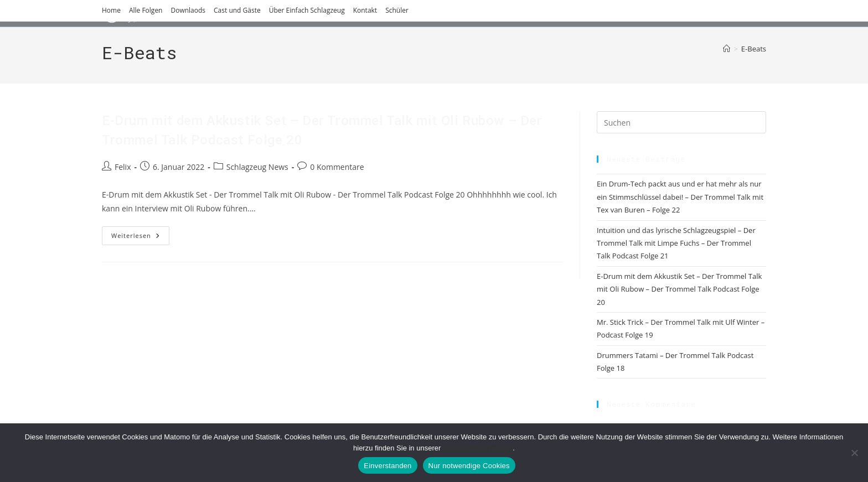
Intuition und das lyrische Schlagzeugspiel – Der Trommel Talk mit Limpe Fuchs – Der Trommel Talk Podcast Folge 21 (676, 243)
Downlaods (188, 10)
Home (111, 10)
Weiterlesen (140, 238)
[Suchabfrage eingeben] (681, 122)
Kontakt (365, 10)
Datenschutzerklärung (478, 448)
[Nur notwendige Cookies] (854, 453)
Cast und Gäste (237, 10)
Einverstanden (387, 466)
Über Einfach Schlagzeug (307, 10)
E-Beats (754, 49)
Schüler (397, 10)
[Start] (727, 49)
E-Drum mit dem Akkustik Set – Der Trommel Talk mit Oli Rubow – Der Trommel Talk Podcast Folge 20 (679, 289)
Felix (123, 167)
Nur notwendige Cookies (469, 466)
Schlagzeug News (257, 167)
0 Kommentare (337, 167)
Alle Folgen (146, 10)
